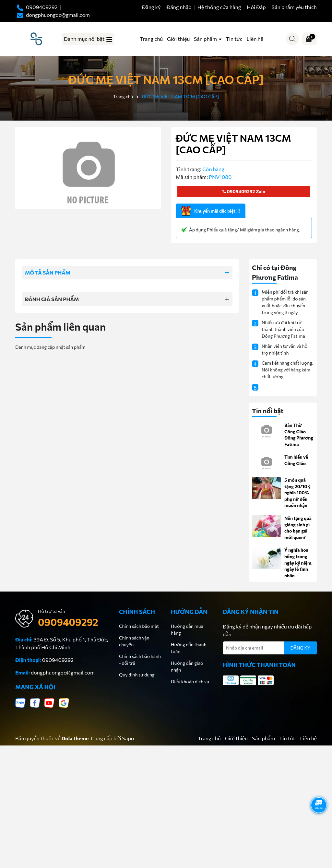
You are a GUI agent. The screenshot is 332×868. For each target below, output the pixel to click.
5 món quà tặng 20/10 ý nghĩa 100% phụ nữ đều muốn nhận (297, 493)
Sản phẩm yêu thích (294, 7)
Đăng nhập (179, 7)
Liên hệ (255, 39)
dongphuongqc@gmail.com (63, 672)
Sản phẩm (206, 39)
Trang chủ (151, 39)
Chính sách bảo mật (139, 626)
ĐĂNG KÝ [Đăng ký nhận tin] (300, 648)
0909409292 (239, 191)
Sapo (128, 738)
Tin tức (234, 39)
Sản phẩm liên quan (60, 326)
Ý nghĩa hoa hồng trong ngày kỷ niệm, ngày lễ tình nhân (298, 563)
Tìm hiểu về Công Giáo (296, 460)
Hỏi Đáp (256, 7)
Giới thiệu (178, 39)
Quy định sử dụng (137, 675)
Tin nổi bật (268, 411)
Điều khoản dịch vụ (190, 681)
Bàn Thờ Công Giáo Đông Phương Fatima (299, 435)
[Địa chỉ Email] (270, 648)
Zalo (260, 191)
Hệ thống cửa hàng (219, 7)
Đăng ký (151, 7)
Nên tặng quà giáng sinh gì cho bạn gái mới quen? (298, 528)
